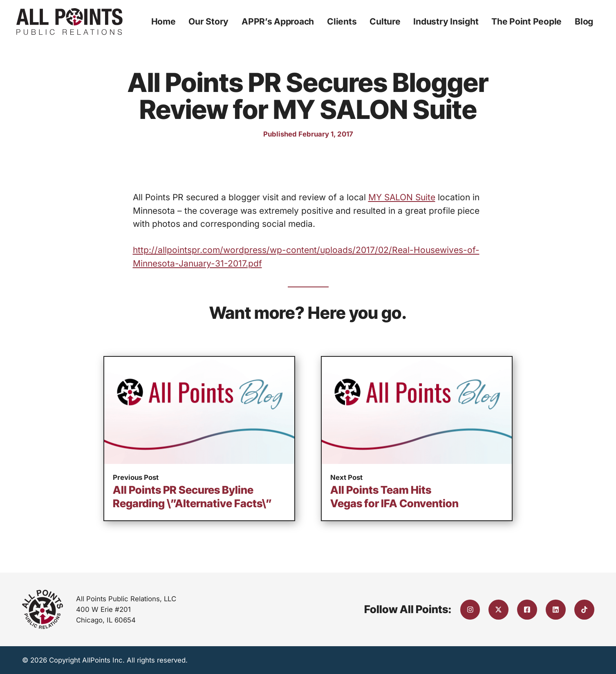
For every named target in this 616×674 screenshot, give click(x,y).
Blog (584, 21)
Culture (385, 21)
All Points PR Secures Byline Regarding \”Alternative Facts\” (192, 497)
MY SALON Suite (402, 197)
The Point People (526, 21)
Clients (342, 21)
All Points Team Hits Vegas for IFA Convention (394, 497)
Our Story (208, 21)
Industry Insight (446, 21)
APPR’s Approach (278, 21)
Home (164, 21)
